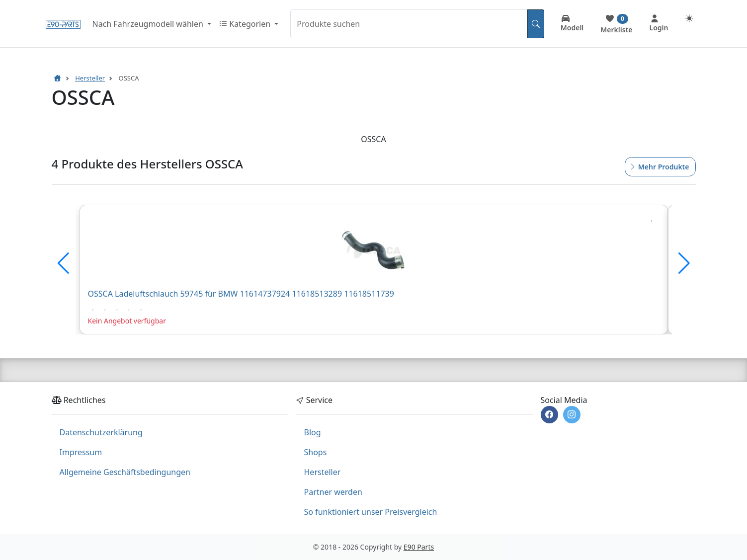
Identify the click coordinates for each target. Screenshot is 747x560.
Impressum (81, 452)
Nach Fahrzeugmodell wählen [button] (149, 24)
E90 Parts (419, 547)
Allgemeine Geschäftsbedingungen (125, 472)
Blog (313, 432)
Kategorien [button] (246, 24)
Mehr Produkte (659, 167)
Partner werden (333, 492)
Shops (316, 452)
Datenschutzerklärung (101, 432)
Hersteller (323, 472)
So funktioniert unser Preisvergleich (371, 512)
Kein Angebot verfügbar (127, 321)
